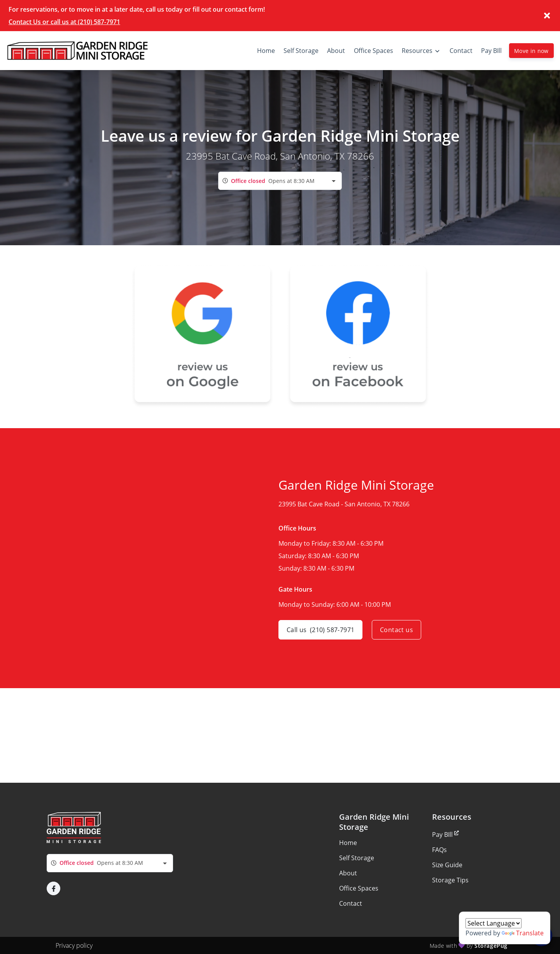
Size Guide (447, 865)
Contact (351, 903)
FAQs (439, 850)
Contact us (396, 630)
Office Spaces (359, 888)
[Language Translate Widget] (493, 923)
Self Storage (357, 858)
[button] (53, 888)
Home (348, 843)
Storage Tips (450, 880)
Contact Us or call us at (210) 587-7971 (64, 22)
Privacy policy (74, 945)
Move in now (531, 51)
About (348, 873)
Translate (523, 933)
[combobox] (280, 181)
